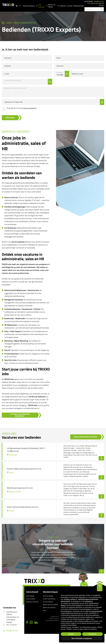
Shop (44, 611)
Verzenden (12, 119)
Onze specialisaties (33, 23)
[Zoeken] (102, 9)
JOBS (12, 23)
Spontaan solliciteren (33, 603)
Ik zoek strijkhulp (48, 603)
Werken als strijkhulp (49, 608)
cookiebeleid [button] (89, 601)
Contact (70, 6)
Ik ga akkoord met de (22, 109)
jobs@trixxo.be (99, 1)
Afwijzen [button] (71, 634)
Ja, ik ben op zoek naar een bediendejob (21, 416)
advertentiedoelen (97, 611)
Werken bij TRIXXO (53, 6)
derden (63, 605)
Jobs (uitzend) (43, 6)
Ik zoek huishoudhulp (49, 600)
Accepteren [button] (92, 634)
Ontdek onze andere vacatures (84, 438)
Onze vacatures (31, 600)
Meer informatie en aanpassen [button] (82, 638)
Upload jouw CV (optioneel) (13, 103)
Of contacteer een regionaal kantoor (96, 4)
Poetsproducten (79, 6)
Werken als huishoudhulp (50, 606)
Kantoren (63, 6)
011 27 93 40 (89, 1)
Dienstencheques (30, 6)
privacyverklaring (30, 109)
